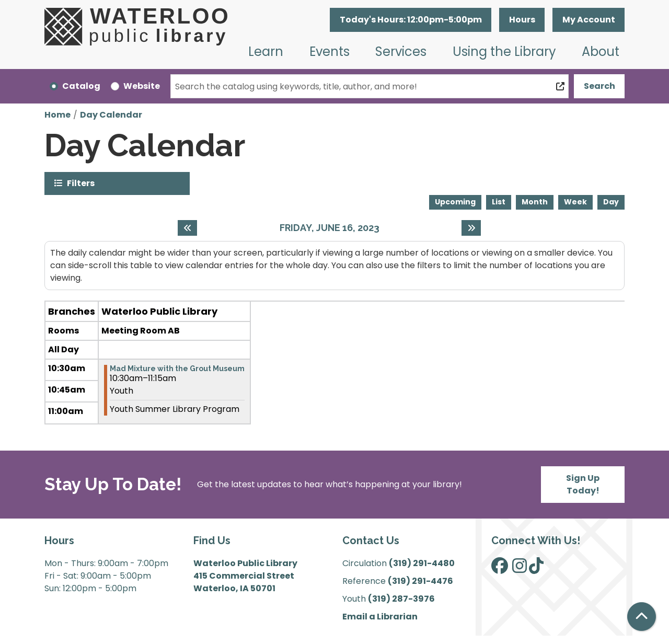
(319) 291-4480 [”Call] (422, 563)
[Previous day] (187, 228)
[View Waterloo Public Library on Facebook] (500, 569)
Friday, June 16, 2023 (330, 228)
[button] (411, 20)
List (499, 202)
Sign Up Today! (583, 484)
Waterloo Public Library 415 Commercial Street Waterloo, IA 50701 (245, 576)
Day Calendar (111, 115)
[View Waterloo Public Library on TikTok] (536, 569)
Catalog (81, 86)
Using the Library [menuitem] (504, 51)
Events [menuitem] (330, 51)
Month (535, 202)
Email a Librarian (380, 617)
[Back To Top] (642, 617)
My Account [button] (589, 20)
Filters (81, 183)
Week (575, 202)
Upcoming (455, 202)
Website (142, 86)
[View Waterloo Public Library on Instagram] (520, 569)
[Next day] (471, 228)
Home (57, 115)
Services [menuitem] (401, 51)
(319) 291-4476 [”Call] (420, 581)
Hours (522, 20)
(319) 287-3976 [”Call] (401, 599)
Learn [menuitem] (266, 51)
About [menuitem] (601, 51)
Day (611, 202)
